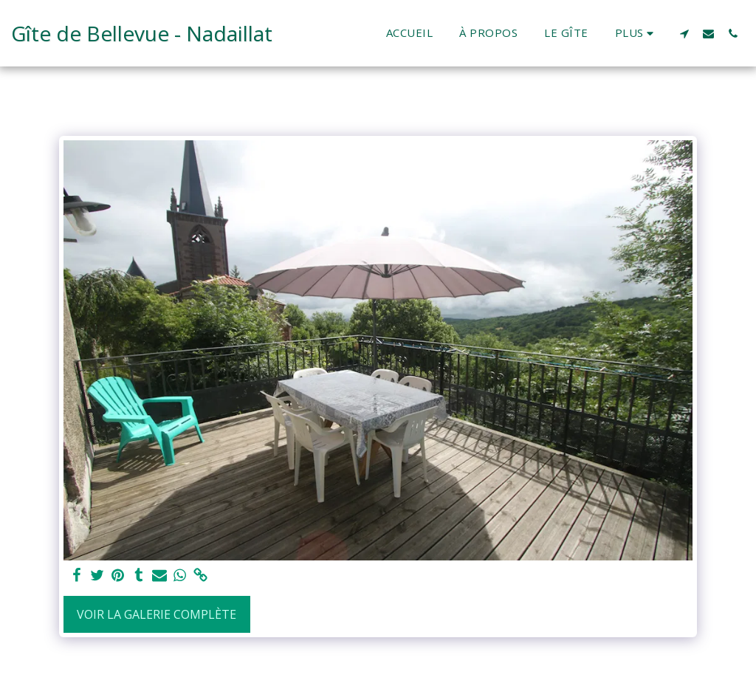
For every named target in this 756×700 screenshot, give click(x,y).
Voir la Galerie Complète (157, 614)
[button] (684, 33)
